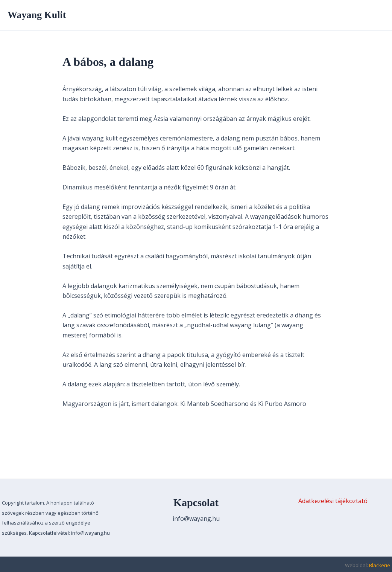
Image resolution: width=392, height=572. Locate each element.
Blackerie (380, 565)
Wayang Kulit (37, 15)
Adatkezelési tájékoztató (333, 501)
